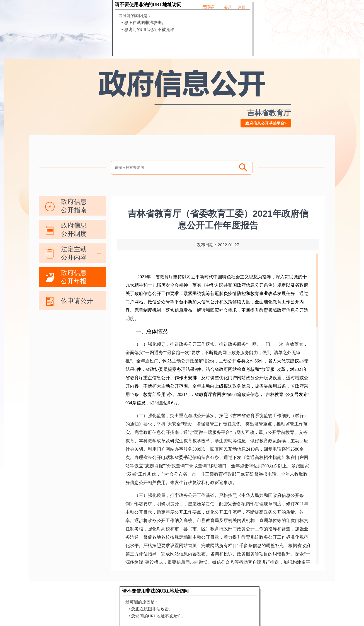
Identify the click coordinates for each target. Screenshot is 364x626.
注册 (242, 7)
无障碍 (208, 7)
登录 (228, 7)
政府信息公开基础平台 (265, 123)
